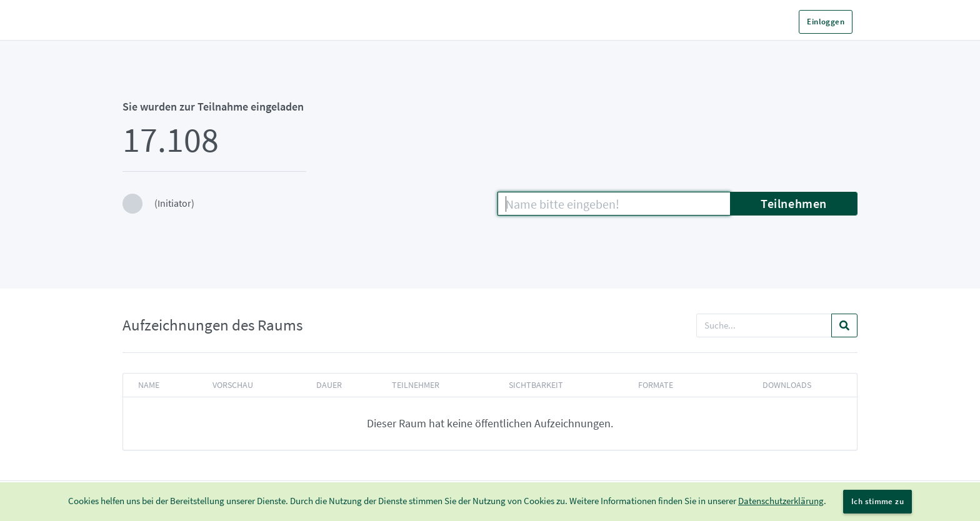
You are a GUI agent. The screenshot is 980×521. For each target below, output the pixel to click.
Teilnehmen (794, 203)
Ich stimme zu (877, 501)
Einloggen (826, 22)
